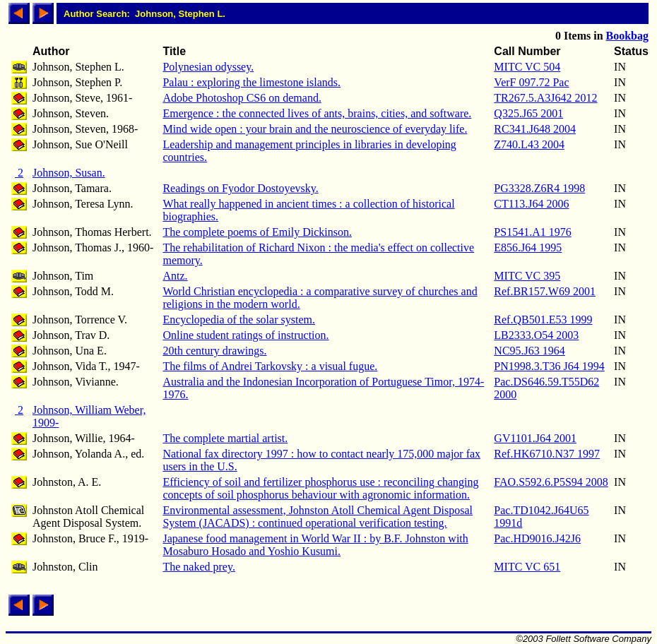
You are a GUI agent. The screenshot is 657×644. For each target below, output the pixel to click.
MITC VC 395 (527, 276)
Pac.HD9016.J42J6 (537, 538)
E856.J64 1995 (528, 248)
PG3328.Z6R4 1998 (539, 188)
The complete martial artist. (225, 438)
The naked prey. (199, 567)
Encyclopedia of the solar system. (239, 320)
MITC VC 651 (527, 567)
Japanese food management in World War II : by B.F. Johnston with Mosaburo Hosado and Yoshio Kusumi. (315, 545)
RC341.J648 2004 (535, 129)
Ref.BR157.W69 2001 (545, 291)
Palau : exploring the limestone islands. (251, 82)
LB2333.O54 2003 (536, 335)
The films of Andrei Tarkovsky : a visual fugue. (270, 366)
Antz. (175, 276)
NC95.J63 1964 (529, 351)
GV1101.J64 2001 (535, 438)
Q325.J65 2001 (528, 113)
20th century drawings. (214, 351)
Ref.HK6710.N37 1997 (547, 454)
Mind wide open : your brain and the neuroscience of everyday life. (315, 129)
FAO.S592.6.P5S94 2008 (551, 482)
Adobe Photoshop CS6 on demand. (242, 98)
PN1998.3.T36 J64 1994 (549, 366)
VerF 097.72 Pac (531, 82)
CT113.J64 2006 (531, 204)
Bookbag (627, 36)
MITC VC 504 (527, 67)
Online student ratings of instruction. (245, 335)
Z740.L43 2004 (529, 144)
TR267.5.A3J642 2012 (545, 98)
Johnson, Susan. (69, 173)
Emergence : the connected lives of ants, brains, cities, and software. (317, 113)
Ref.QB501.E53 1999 (543, 320)
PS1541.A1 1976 (532, 232)
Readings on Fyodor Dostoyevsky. (240, 188)
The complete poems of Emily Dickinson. (257, 232)
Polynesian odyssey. (208, 67)
